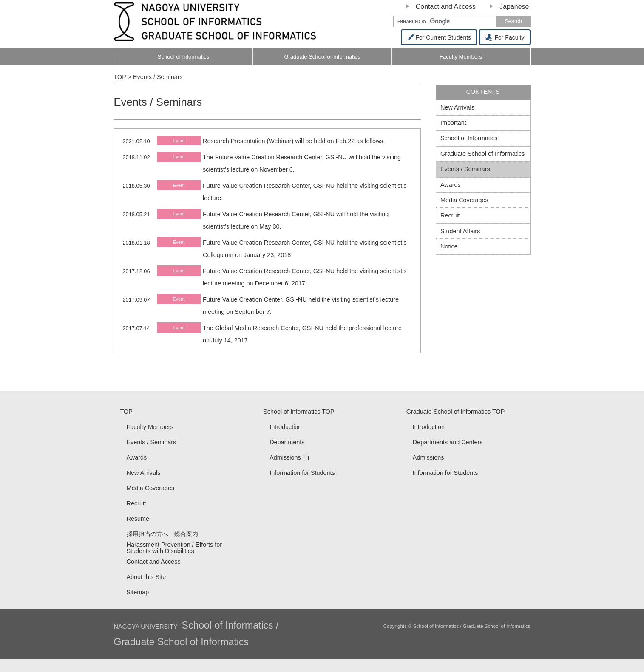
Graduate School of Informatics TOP (455, 412)
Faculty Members (481, 60)
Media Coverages (464, 200)
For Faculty (505, 37)
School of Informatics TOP (299, 412)
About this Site (146, 577)
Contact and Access (446, 7)
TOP (126, 412)
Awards (451, 185)
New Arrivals (457, 107)
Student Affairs (460, 231)
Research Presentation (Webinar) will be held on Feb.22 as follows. (294, 141)
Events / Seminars (465, 169)
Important (453, 123)
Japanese (514, 7)
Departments (287, 442)
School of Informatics (183, 57)
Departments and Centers (448, 442)
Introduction (285, 427)
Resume (138, 519)
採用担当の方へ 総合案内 (162, 534)
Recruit (450, 215)
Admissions (285, 457)
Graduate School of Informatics (322, 57)
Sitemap (138, 592)
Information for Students (302, 473)
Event (179, 141)
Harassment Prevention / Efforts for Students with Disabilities (174, 548)
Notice (449, 246)
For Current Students (439, 37)
